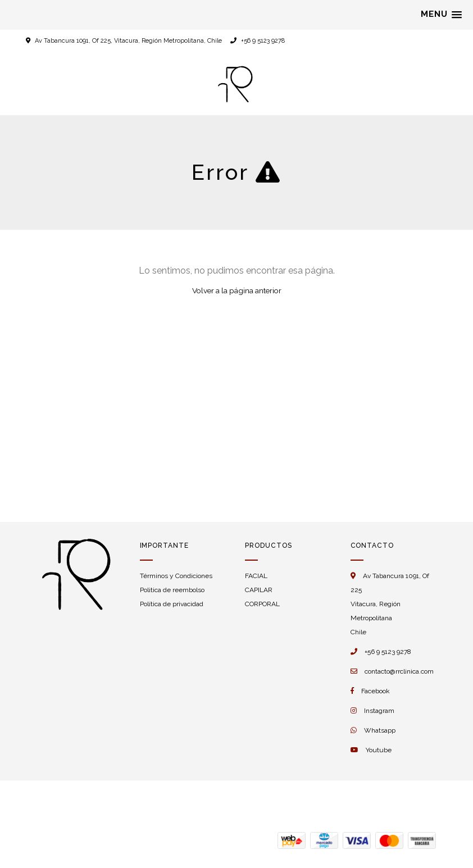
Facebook (376, 691)
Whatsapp (380, 730)
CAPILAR (259, 590)
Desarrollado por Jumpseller (139, 802)
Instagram (379, 711)
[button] (441, 15)
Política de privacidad (172, 604)
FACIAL (256, 576)
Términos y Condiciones (176, 576)
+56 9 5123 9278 (258, 41)
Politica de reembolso (172, 590)
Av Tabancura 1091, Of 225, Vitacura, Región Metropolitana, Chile (128, 41)
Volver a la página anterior (237, 290)
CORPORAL (262, 604)
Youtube (379, 750)
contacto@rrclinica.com (399, 671)
